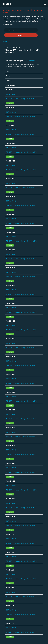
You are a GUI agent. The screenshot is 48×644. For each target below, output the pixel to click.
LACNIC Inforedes (30, 61)
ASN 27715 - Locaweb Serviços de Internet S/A (21, 99)
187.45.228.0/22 (11, 94)
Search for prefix (8, 25)
